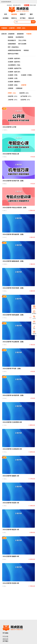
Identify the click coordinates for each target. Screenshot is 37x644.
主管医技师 (19, 88)
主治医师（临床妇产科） (15, 68)
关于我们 (23, 18)
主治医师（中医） (13, 75)
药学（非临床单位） (14, 47)
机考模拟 (6, 18)
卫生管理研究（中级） (14, 65)
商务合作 (31, 18)
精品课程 (14, 14)
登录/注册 (33, 5)
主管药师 (10, 88)
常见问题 (5, 636)
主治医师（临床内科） (14, 58)
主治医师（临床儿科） (14, 72)
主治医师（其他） (13, 85)
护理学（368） (21, 28)
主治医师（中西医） (27, 75)
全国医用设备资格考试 (14, 50)
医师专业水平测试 (13, 54)
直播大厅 (23, 14)
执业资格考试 (20, 37)
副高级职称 (20, 34)
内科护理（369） (24, 93)
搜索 (33, 22)
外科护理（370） (13, 96)
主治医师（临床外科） (14, 62)
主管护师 (12, 28)
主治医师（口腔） (13, 78)
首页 (6, 14)
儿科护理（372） (13, 100)
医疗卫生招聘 (22, 44)
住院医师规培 (12, 44)
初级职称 (10, 37)
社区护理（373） (26, 100)
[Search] (23, 22)
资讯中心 (14, 18)
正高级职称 (11, 34)
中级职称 (4, 28)
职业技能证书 (12, 40)
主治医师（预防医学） (14, 82)
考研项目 (26, 50)
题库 (31, 14)
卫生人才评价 (22, 40)
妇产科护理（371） (26, 96)
